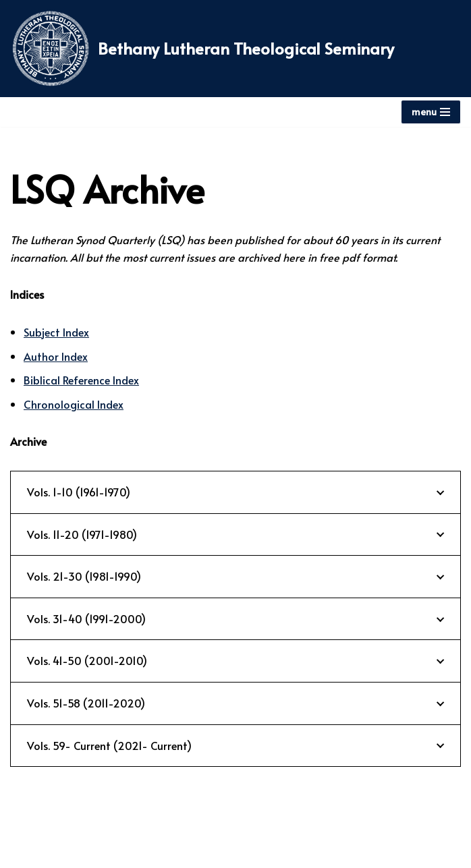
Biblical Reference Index (81, 380)
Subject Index (56, 332)
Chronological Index (74, 404)
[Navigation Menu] (431, 112)
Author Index (56, 356)
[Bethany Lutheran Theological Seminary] (202, 49)
